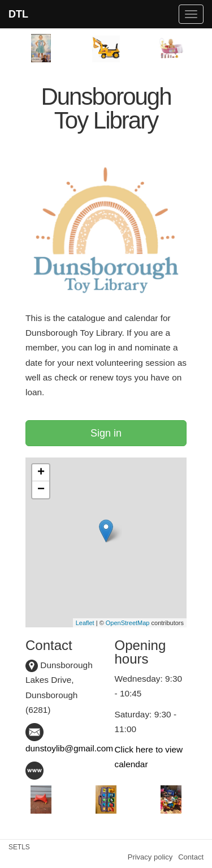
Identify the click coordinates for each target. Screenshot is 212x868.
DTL (18, 14)
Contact (191, 857)
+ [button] (41, 473)
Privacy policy (150, 857)
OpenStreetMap (128, 623)
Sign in (106, 433)
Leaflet (85, 623)
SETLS (19, 847)
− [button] (41, 490)
